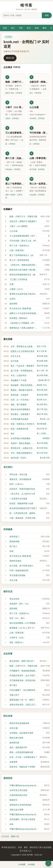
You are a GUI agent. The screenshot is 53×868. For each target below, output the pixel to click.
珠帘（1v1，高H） (18, 618)
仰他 (11, 551)
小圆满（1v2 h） (17, 289)
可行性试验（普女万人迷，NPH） (24, 241)
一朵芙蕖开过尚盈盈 (18, 499)
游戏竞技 (8, 778)
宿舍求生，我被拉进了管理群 (22, 767)
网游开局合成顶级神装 (19, 723)
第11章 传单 (45, 458)
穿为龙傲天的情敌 (17, 575)
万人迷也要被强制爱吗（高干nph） (24, 236)
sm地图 (31, 864)
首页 (5, 28)
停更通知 (46, 438)
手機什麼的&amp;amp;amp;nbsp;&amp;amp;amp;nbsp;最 (24, 785)
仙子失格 (15, 361)
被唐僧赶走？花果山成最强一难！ (24, 328)
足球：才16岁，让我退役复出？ (23, 757)
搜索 (47, 15)
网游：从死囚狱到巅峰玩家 (21, 752)
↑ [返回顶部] (48, 863)
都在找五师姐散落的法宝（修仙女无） (24, 275)
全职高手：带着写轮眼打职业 (22, 489)
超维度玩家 (14, 743)
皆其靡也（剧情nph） (19, 318)
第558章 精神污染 (44, 395)
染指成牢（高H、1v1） (20, 604)
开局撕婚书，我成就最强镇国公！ (24, 671)
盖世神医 (13, 304)
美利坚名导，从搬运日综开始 (23, 448)
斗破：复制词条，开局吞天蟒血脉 (24, 518)
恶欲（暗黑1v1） (17, 642)
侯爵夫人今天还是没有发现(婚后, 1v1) (24, 313)
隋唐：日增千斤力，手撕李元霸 (23, 217)
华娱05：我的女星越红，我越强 (23, 443)
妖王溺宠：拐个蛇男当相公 (21, 566)
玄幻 (29, 28)
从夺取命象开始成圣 (20, 419)
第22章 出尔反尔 (44, 400)
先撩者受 (13, 762)
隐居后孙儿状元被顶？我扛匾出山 (24, 270)
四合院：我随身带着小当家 (21, 503)
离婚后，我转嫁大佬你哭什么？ (23, 390)
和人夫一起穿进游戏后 (19, 260)
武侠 (37, 28)
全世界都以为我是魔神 (20, 438)
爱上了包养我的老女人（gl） (22, 255)
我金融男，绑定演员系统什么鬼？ (23, 385)
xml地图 (22, 864)
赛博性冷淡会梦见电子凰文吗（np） (24, 294)
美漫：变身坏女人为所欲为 (22, 424)
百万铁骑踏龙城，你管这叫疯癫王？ (24, 680)
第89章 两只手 (44, 380)
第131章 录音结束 (44, 453)
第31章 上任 (45, 419)
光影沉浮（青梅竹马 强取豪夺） (24, 221)
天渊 (11, 284)
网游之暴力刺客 (16, 738)
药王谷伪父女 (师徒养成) (20, 308)
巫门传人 (13, 546)
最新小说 (15, 836)
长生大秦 (13, 580)
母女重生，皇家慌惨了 (20, 414)
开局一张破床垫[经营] (19, 571)
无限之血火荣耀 (16, 810)
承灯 (13, 434)
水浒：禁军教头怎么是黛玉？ (23, 346)
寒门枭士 (13, 685)
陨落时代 (13, 800)
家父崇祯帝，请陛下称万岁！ (22, 661)
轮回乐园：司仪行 (19, 458)
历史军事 (8, 654)
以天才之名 (16, 356)
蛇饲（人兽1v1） (17, 484)
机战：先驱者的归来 (20, 429)
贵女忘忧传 (14, 599)
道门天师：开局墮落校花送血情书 (23, 371)
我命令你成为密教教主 (20, 409)
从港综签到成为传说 (18, 795)
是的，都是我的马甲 (18, 747)
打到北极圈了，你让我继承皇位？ (24, 690)
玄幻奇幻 (8, 467)
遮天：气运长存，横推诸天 (22, 366)
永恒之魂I (14, 728)
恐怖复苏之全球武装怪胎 (20, 805)
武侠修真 (8, 529)
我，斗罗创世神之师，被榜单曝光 (24, 513)
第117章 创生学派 (44, 409)
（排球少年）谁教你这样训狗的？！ (24, 265)
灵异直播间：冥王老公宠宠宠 (22, 819)
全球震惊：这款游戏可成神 (21, 733)
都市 (45, 28)
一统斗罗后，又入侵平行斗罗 (22, 494)
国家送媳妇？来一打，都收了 (22, 700)
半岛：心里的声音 (19, 375)
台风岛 (12, 299)
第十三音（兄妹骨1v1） (20, 246)
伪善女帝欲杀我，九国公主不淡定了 (24, 705)
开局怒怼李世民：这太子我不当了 (24, 676)
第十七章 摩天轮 (43, 351)
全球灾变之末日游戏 (18, 790)
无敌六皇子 (14, 695)
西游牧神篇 (14, 541)
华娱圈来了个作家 (19, 380)
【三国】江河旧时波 (18, 279)
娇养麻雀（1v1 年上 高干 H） (22, 628)
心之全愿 (13, 231)
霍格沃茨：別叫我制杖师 (20, 479)
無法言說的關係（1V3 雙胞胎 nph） (24, 623)
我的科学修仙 (15, 561)
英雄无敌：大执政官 (20, 395)
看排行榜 (10, 58)
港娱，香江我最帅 (19, 405)
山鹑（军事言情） (17, 250)
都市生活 (8, 592)
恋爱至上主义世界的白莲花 (22, 351)
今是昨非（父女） (17, 638)
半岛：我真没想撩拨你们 (21, 453)
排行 (13, 28)
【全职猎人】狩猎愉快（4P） (23, 323)
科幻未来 (8, 716)
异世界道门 (14, 537)
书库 (21, 28)
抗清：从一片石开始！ (20, 400)
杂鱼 (11, 824)
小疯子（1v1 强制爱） (19, 226)
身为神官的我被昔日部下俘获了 (23, 508)
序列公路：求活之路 (18, 474)
